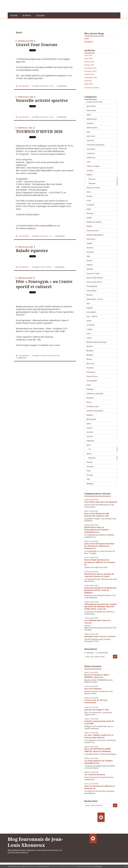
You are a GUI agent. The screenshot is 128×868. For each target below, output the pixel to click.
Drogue (89, 196)
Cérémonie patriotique (95, 145)
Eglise (89, 209)
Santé (89, 424)
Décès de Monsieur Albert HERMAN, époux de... (97, 676)
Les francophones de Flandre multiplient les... (97, 530)
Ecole (89, 200)
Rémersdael (45, 86)
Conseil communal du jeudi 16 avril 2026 (99, 722)
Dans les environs (93, 188)
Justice (89, 321)
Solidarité (90, 441)
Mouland (90, 351)
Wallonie (90, 484)
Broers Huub (90, 560)
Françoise (89, 588)
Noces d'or (91, 364)
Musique (90, 355)
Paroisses (90, 368)
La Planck (90, 325)
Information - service (95, 299)
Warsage (92, 183)
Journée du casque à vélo (97, 516)
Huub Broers (90, 527)
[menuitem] (14, 15)
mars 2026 (88, 59)
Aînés (89, 115)
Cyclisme (90, 170)
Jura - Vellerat (92, 316)
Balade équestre (32, 251)
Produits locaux (93, 406)
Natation (92, 458)
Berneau (92, 179)
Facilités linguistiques (95, 235)
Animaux (90, 123)
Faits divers (91, 239)
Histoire (90, 295)
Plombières (89, 42)
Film (88, 256)
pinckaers (89, 636)
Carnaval (90, 140)
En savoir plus (98, 866)
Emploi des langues (94, 222)
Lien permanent (23, 86)
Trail (88, 471)
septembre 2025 (91, 78)
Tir (51, 236)
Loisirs (89, 338)
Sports (89, 454)
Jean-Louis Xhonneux (95, 513)
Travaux (90, 475)
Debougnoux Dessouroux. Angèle (101, 604)
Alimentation (92, 119)
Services (90, 436)
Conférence (91, 158)
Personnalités (92, 381)
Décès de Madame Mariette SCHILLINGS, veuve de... (99, 608)
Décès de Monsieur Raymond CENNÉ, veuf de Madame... (100, 590)
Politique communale (95, 394)
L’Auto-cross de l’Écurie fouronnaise (96, 701)
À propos (40, 15)
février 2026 (89, 62)
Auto (88, 132)
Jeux (88, 303)
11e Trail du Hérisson (95, 774)
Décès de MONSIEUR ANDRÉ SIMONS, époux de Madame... (98, 750)
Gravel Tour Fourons (37, 45)
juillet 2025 (89, 84)
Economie (90, 205)
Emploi (89, 218)
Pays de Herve (92, 376)
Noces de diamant (109, 502)
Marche (90, 346)
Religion (90, 415)
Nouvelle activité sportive (42, 100)
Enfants (89, 226)
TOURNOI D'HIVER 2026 (39, 131)
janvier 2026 (89, 65)
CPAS (88, 162)
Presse (89, 402)
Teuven (89, 462)
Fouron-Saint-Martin (48, 356)
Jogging (90, 308)
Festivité (90, 248)
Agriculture (91, 106)
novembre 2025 (90, 71)
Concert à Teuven (107, 636)
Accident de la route (94, 102)
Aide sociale (91, 110)
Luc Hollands (91, 620)
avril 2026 (88, 55)
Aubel (87, 38)
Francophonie (92, 286)
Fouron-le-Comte (93, 273)
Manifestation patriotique (97, 342)
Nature (89, 359)
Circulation (91, 149)
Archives (27, 15)
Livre (89, 333)
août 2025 (88, 81)
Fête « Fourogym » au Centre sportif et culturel (44, 284)
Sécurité (90, 432)
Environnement (93, 231)
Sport (52, 86)
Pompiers (90, 398)
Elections (90, 213)
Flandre (90, 260)
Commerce (91, 153)
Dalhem (90, 175)
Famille (89, 243)
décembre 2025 (90, 68)
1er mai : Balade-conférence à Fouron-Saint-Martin (99, 736)
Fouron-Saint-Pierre (94, 282)
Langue (89, 329)
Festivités (90, 252)
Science (89, 428)
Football (90, 269)
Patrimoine (91, 372)
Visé (88, 479)
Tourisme (48, 267)
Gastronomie (92, 291)
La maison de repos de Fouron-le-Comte (99, 575)
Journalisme (91, 312)
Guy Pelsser (90, 502)
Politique (90, 389)
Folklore (90, 265)
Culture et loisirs (93, 166)
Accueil (14, 15)
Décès (89, 192)
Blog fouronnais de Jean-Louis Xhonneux (35, 842)
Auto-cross (91, 136)
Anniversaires (92, 128)
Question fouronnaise (95, 411)
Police (89, 385)
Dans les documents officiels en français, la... (99, 546)
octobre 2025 (89, 74)
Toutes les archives (92, 88)
